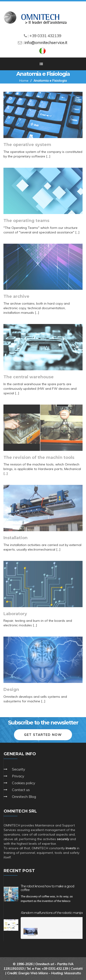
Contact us (21, 790)
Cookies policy (24, 783)
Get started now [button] (43, 735)
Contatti (77, 969)
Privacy (18, 776)
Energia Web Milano (33, 973)
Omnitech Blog (24, 797)
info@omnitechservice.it (46, 43)
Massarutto (73, 973)
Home (24, 81)
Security (19, 769)
